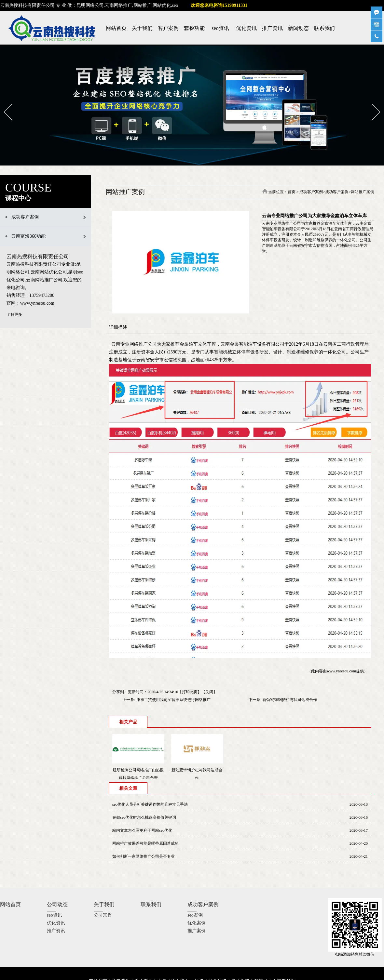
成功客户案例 (311, 192)
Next (372, 102)
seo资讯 (220, 28)
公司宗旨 (103, 915)
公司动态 (57, 904)
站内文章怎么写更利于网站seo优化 (142, 830)
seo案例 (195, 915)
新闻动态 (298, 28)
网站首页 (116, 28)
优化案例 (197, 923)
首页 (292, 192)
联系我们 (324, 28)
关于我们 (142, 28)
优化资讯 (246, 28)
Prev (4, 102)
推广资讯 (272, 28)
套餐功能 (194, 28)
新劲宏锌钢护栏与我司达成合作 (290, 700)
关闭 (209, 692)
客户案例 (168, 28)
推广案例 (197, 931)
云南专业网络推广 (130, 344)
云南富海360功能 (28, 236)
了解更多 (14, 314)
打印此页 (190, 692)
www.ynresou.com (341, 671)
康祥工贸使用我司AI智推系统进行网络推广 (174, 700)
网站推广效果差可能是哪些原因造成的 (145, 843)
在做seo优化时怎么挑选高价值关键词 (144, 817)
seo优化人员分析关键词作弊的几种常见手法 (150, 804)
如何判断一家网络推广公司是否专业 (144, 856)
